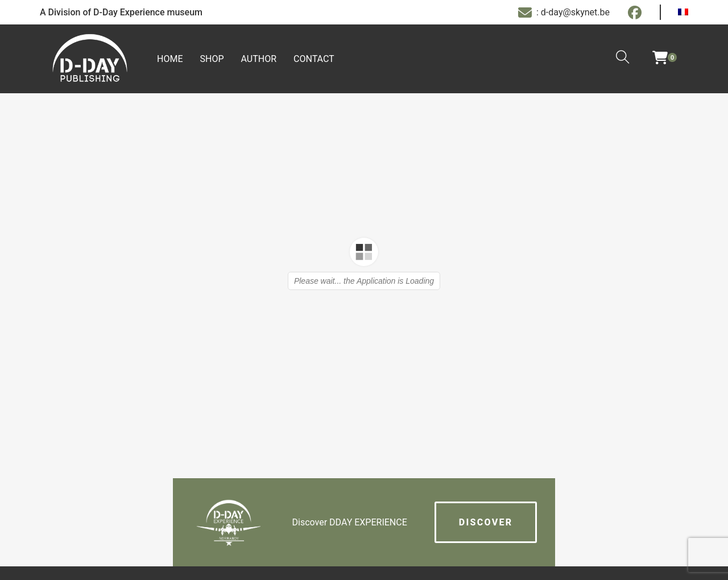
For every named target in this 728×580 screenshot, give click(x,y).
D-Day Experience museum (148, 12)
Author (259, 59)
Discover (486, 522)
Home (170, 59)
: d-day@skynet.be (564, 13)
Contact (314, 59)
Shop (212, 59)
